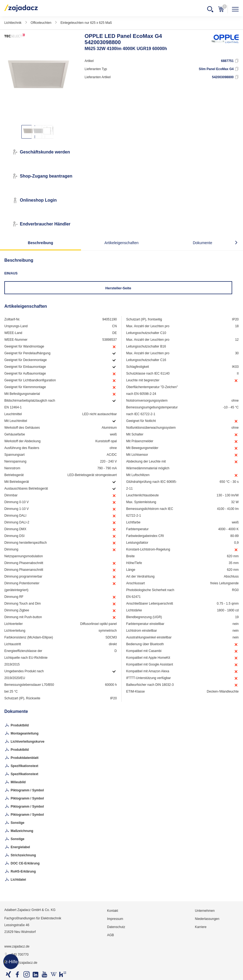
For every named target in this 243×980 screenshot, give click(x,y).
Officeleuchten (41, 23)
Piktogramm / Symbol (24, 791)
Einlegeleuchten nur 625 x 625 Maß (86, 23)
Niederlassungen (207, 919)
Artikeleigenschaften (121, 243)
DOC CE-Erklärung (22, 864)
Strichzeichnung (20, 856)
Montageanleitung (21, 734)
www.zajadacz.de (17, 946)
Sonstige (14, 823)
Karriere (201, 927)
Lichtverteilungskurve (24, 742)
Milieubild (15, 782)
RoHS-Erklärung (20, 872)
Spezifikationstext (21, 766)
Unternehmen (205, 911)
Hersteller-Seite (118, 288)
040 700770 (16, 955)
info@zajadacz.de (21, 963)
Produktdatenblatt (21, 758)
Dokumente (203, 243)
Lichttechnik (13, 23)
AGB (110, 935)
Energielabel (17, 847)
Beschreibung (40, 243)
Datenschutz (116, 927)
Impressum (115, 919)
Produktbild (17, 726)
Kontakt (113, 911)
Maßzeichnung (19, 831)
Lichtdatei (15, 880)
